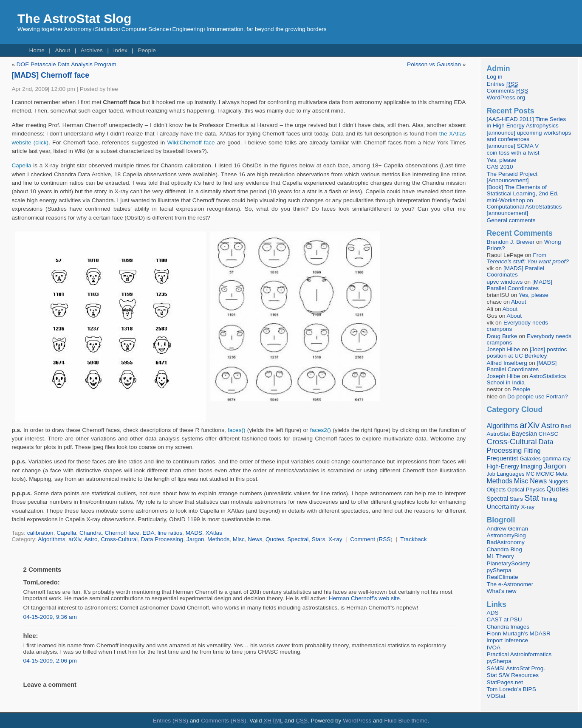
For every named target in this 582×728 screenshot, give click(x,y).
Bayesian (524, 434)
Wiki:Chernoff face (191, 142)
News (255, 539)
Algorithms (51, 539)
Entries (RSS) (171, 721)
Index (120, 50)
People (147, 50)
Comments (507, 91)
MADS (194, 533)
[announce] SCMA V (513, 146)
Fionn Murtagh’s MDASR (519, 633)
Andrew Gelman (507, 529)
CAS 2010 (500, 167)
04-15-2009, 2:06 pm (50, 661)
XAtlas (214, 533)
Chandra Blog (504, 549)
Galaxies (531, 459)
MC (530, 474)
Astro (91, 539)
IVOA (494, 648)
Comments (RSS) (224, 721)
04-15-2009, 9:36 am (50, 617)
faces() (237, 430)
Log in (495, 77)
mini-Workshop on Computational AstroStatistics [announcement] (524, 207)
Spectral (298, 539)
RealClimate (503, 577)
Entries (503, 84)
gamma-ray (557, 459)
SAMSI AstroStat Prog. (516, 668)
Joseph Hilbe (504, 349)
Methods (218, 539)
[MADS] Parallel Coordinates (516, 271)
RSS (384, 539)
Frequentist (503, 458)
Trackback (413, 539)
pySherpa (499, 570)
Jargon (195, 539)
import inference (507, 640)
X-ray (335, 539)
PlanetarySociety (509, 563)
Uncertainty (503, 506)
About (62, 50)
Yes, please (502, 160)
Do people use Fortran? (538, 396)
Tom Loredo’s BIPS (511, 689)
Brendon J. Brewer (511, 242)
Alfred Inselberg (507, 363)
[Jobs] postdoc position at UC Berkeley (527, 353)
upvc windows (505, 282)
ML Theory (500, 556)
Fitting (532, 451)
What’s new (502, 591)
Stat (532, 498)
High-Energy (503, 467)
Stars (319, 539)
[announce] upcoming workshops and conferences (529, 136)
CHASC (548, 434)
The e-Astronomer (510, 584)
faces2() (321, 430)
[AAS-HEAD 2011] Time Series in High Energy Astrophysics (527, 122)
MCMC (545, 474)
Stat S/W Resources (513, 675)
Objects (496, 490)
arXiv (75, 539)
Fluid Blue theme (406, 721)
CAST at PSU (504, 619)
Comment (363, 539)
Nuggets (558, 482)
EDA (149, 533)
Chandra (90, 533)
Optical (516, 490)
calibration (40, 533)
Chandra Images (508, 627)
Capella (21, 165)
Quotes (275, 539)
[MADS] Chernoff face (50, 75)
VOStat (496, 696)
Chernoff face (122, 533)
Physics (535, 490)
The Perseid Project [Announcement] (512, 177)
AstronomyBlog (506, 535)
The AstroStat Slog (74, 18)
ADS (493, 613)
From (528, 258)
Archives (92, 50)
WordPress (357, 721)
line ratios (170, 533)
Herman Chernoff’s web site (364, 598)
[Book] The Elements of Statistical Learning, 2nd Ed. (523, 190)
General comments (511, 220)
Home (37, 50)
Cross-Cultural (119, 539)
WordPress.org (506, 97)
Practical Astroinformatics (519, 654)
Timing (549, 499)
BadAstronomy (506, 542)
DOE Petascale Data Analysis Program (66, 64)
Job (491, 474)
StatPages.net (505, 682)
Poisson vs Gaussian (434, 64)
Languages (510, 474)
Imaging (531, 466)
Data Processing (162, 539)
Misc (239, 539)
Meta (562, 474)
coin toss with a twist (513, 153)
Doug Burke (502, 336)
